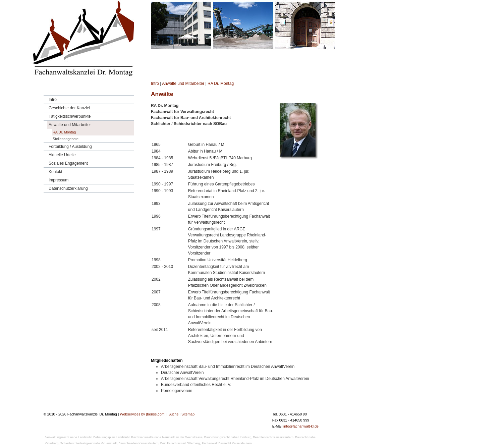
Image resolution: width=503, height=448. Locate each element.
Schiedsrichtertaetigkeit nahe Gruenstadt (89, 443)
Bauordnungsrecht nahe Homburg (228, 437)
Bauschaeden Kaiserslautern (138, 443)
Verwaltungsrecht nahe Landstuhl (68, 437)
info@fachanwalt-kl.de (301, 426)
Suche (173, 414)
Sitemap (188, 414)
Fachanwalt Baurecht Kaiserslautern (227, 443)
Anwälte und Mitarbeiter (183, 83)
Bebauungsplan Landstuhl (111, 437)
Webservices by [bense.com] (143, 414)
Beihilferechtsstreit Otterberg (180, 443)
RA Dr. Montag (221, 83)
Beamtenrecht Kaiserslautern (273, 437)
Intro (155, 83)
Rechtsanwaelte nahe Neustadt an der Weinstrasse (167, 437)
